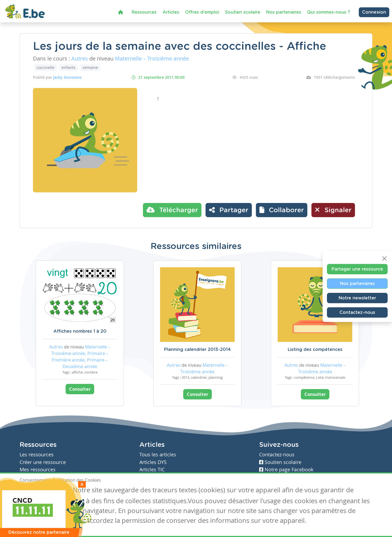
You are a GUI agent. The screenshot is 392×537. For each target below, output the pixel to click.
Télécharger (172, 210)
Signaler (333, 210)
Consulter (80, 389)
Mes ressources (38, 470)
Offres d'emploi (202, 12)
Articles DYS (153, 462)
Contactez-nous (357, 312)
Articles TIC (152, 470)
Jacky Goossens (67, 77)
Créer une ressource (43, 462)
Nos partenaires (284, 12)
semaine (90, 67)
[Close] (384, 258)
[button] (282, 210)
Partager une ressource (357, 269)
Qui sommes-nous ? (329, 12)
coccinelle (45, 67)
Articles (171, 12)
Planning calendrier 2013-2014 (197, 350)
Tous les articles (158, 455)
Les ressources (37, 455)
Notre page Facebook (286, 470)
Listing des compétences (315, 350)
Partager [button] (229, 210)
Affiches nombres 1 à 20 (80, 331)
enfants (68, 67)
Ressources (144, 12)
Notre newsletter (357, 298)
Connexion (374, 12)
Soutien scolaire (243, 12)
